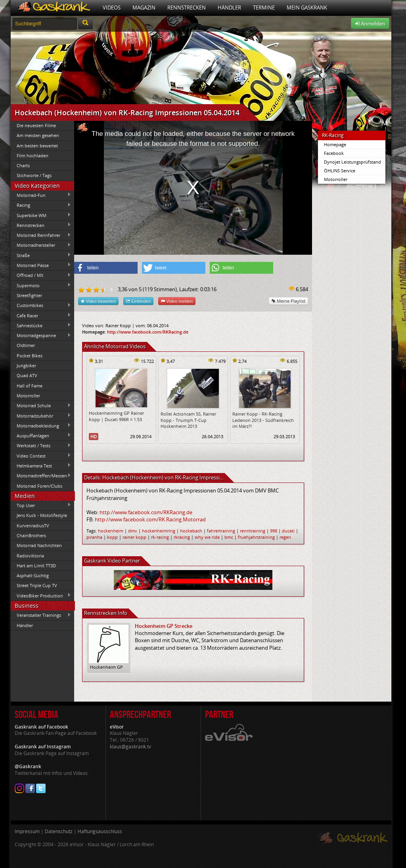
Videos (112, 8)
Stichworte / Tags (34, 175)
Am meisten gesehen (38, 135)
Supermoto (41, 285)
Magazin (144, 8)
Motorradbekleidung (41, 425)
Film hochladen (33, 155)
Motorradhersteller (41, 245)
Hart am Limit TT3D (36, 566)
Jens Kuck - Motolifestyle (42, 515)
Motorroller (28, 396)
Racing (41, 205)
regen (285, 537)
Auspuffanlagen (41, 435)
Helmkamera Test (41, 465)
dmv (133, 531)
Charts (23, 165)
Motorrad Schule (41, 406)
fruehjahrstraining (256, 537)
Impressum (27, 831)
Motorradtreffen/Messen (41, 476)
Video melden (177, 301)
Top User (41, 505)
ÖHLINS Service (340, 171)
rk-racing (160, 537)
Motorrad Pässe (41, 265)
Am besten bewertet (37, 146)
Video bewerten (98, 301)
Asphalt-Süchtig (33, 575)
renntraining (253, 531)
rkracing (182, 537)
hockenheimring (159, 531)
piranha (94, 537)
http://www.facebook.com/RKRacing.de (148, 332)
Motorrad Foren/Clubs (39, 486)
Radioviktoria (30, 556)
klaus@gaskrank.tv (130, 747)
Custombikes (41, 305)
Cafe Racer (41, 315)
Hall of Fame (30, 386)
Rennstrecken (187, 8)
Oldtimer (26, 345)
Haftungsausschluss (100, 831)
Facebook (334, 153)
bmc (229, 537)
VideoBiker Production (41, 595)
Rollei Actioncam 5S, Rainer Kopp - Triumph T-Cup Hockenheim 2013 (188, 420)
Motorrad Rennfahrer (41, 235)
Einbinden (138, 301)
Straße (41, 255)
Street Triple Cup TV (37, 585)
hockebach (191, 531)
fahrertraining (221, 531)
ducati (288, 531)
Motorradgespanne (41, 336)
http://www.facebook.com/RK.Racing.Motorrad (150, 519)
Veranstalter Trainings (41, 615)
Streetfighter (29, 295)
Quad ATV (27, 375)
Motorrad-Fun (41, 195)
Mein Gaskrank (307, 8)
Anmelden (370, 23)
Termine (264, 8)
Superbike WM (41, 215)
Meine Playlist (288, 301)
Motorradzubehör (41, 416)
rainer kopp (134, 537)
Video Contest (41, 456)
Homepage (335, 144)
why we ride (207, 537)
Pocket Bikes (30, 356)
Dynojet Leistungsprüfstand (352, 162)
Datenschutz (59, 831)
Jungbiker (26, 365)
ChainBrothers (31, 535)
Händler (229, 8)
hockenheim (111, 531)
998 (274, 531)
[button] (106, 268)
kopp (112, 537)
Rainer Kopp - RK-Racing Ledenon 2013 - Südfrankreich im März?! (263, 420)
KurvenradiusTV (33, 526)
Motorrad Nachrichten (39, 545)
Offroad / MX (41, 275)
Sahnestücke (41, 325)
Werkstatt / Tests (41, 446)
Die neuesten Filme (36, 125)
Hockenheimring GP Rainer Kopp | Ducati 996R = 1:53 (116, 416)
